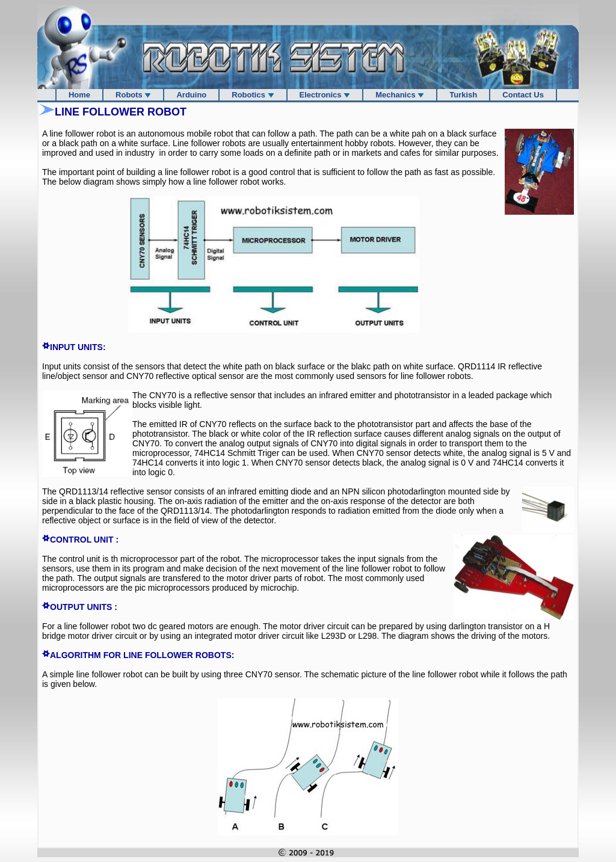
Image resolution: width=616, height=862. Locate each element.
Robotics (253, 95)
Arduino (191, 95)
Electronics (325, 95)
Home (79, 95)
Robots (133, 95)
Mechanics (400, 95)
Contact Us (523, 95)
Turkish (463, 95)
